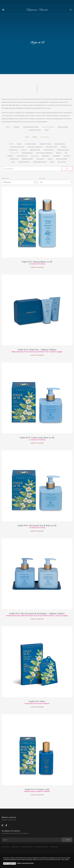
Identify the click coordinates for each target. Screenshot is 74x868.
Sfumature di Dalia (40, 162)
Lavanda (10, 156)
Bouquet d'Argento (35, 147)
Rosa (13, 162)
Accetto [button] (6, 863)
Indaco (59, 153)
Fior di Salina (49, 150)
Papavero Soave (27, 159)
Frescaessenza (27, 153)
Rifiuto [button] (13, 863)
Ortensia (67, 156)
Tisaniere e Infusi (35, 130)
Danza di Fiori (35, 150)
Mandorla (46, 156)
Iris (66, 153)
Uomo (47, 130)
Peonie (50, 159)
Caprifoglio (13, 150)
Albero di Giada (45, 144)
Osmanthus (14, 159)
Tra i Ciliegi (62, 162)
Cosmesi (17, 127)
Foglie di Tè (14, 153)
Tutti (8, 127)
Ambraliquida (60, 144)
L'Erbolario (45, 137)
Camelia (64, 147)
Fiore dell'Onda (63, 150)
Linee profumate (48, 127)
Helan (35, 137)
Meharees (56, 156)
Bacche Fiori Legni (17, 147)
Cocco (24, 150)
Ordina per (5, 178)
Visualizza (42, 178)
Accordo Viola (31, 144)
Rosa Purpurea (24, 162)
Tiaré (52, 162)
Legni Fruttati (22, 156)
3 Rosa (19, 144)
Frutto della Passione (44, 153)
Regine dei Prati (62, 159)
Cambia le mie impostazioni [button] (25, 863)
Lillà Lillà (35, 156)
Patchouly (40, 159)
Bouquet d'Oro (52, 147)
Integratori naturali (31, 127)
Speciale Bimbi (63, 127)
